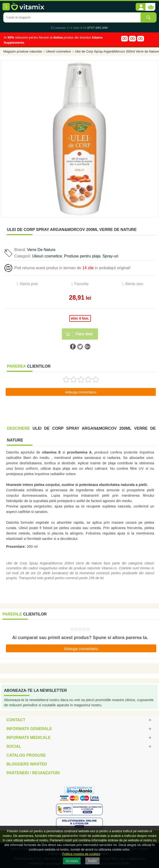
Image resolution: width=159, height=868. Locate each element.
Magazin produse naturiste (23, 52)
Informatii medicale (29, 738)
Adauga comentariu (81, 392)
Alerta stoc (134, 284)
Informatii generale (29, 729)
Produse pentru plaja (82, 256)
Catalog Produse (26, 755)
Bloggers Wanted (27, 764)
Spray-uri (110, 256)
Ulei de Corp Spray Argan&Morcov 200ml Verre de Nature (117, 52)
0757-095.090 (97, 28)
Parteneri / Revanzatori (33, 773)
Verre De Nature (41, 250)
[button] (141, 7)
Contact (16, 720)
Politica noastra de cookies (81, 854)
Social (14, 746)
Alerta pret (29, 284)
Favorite (82, 284)
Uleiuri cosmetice (58, 52)
